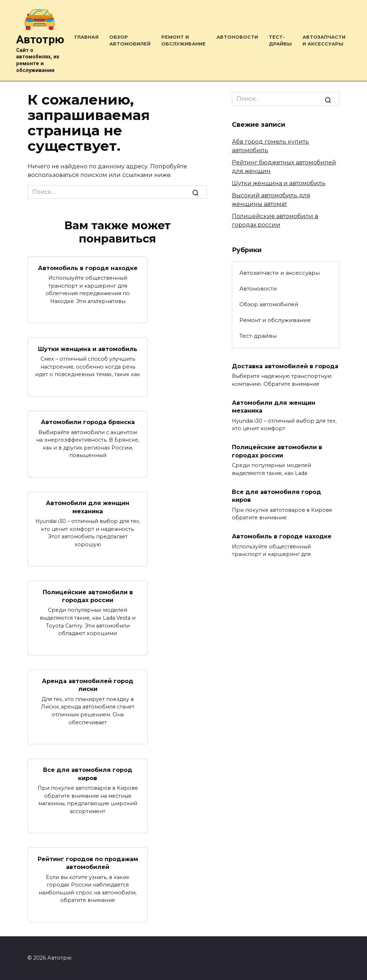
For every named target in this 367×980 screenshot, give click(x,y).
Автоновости (237, 37)
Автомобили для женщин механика (88, 507)
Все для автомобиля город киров (88, 774)
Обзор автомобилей (269, 304)
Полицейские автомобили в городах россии (88, 596)
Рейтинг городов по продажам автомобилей (88, 863)
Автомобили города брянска (88, 422)
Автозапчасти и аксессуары (280, 273)
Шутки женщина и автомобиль (88, 349)
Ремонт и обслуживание (275, 320)
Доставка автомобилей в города (285, 366)
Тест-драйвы (258, 336)
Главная (87, 37)
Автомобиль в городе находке (88, 268)
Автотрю (40, 39)
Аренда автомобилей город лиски (88, 685)
